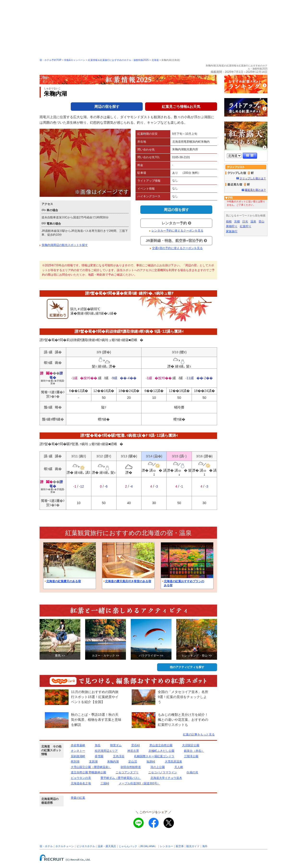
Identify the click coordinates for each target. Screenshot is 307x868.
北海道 (155, 60)
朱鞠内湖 (113, 762)
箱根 (229, 221)
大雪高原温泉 (173, 762)
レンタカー (167, 846)
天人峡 (179, 767)
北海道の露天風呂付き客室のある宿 (128, 581)
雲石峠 (136, 745)
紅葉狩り (246, 226)
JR (142, 846)
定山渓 (133, 762)
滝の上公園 (158, 767)
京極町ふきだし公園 (161, 751)
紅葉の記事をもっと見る (199, 734)
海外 (205, 846)
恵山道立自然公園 (161, 745)
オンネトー (78, 751)
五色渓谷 (119, 756)
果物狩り (232, 226)
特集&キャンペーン (75, 60)
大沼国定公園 (191, 745)
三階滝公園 (191, 756)
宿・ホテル (46, 846)
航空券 (180, 846)
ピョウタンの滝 (81, 778)
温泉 (253, 221)
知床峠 (151, 762)
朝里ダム (116, 745)
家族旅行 (232, 231)
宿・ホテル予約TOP (50, 60)
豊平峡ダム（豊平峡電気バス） (121, 778)
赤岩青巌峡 (78, 745)
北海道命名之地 (81, 783)
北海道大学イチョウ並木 (166, 778)
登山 (261, 221)
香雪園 (99, 756)
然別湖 (75, 762)
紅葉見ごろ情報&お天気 (181, 107)
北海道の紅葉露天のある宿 (64, 581)
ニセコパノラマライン (163, 772)
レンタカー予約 (176, 223)
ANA (152, 846)
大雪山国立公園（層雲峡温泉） (91, 767)
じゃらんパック (128, 846)
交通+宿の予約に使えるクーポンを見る (177, 248)
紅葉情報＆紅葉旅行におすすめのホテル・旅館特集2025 (118, 60)
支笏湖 (93, 762)
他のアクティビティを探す (187, 667)
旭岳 (98, 745)
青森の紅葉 (78, 798)
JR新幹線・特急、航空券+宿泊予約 (176, 241)
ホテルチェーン (65, 846)
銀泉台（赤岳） (194, 751)
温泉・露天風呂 (107, 846)
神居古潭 (133, 751)
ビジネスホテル (86, 846)
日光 (245, 221)
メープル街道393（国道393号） (139, 783)
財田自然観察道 (131, 767)
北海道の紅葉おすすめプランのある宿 (184, 583)
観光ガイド (193, 846)
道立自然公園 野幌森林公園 (88, 772)
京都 (237, 221)
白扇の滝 (192, 772)
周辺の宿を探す (107, 107)
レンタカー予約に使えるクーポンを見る (177, 231)
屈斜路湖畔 (78, 756)
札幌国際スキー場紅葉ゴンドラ (154, 756)
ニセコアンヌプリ (127, 772)
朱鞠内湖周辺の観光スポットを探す (65, 245)
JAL (146, 846)
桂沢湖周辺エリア (106, 751)
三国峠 (105, 783)
